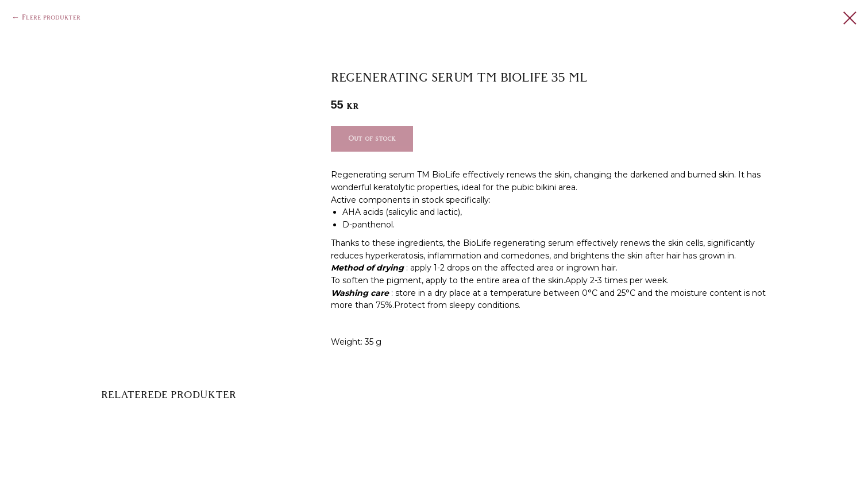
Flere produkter (51, 18)
